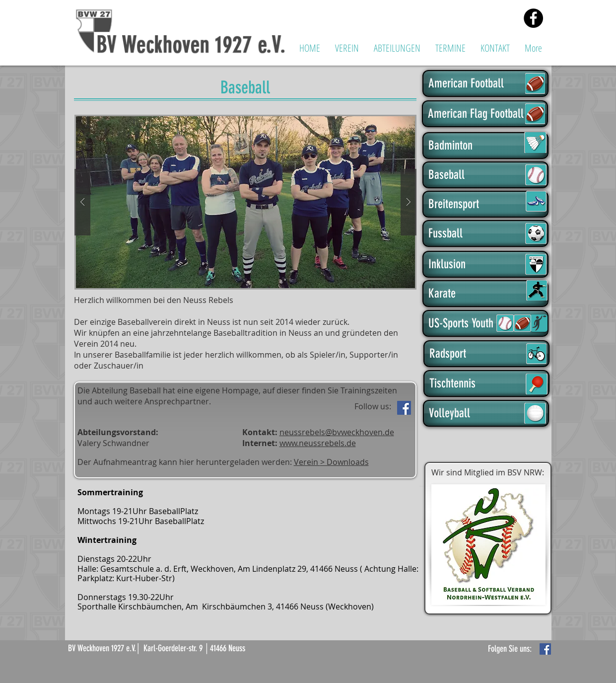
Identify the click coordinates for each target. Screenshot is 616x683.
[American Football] (485, 83)
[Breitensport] (485, 204)
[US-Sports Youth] (485, 323)
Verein (307, 462)
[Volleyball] (486, 413)
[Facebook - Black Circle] (533, 18)
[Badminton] (485, 146)
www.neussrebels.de (318, 443)
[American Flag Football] (485, 114)
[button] (347, 48)
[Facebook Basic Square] (545, 649)
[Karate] (485, 294)
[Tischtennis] (486, 383)
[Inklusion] (485, 264)
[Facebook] (404, 408)
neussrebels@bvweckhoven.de (337, 432)
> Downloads (344, 462)
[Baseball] (485, 175)
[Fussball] (485, 233)
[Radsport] (486, 354)
